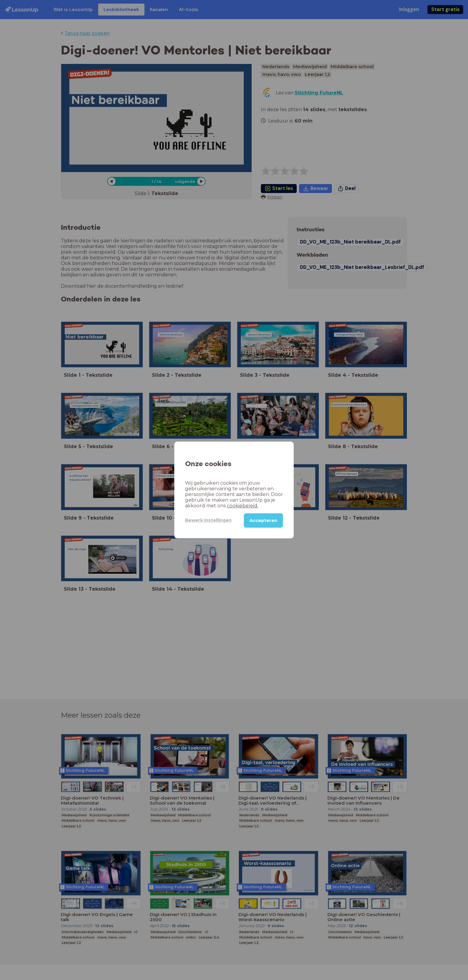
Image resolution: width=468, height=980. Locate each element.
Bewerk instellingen (208, 520)
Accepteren (263, 520)
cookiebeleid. (243, 506)
